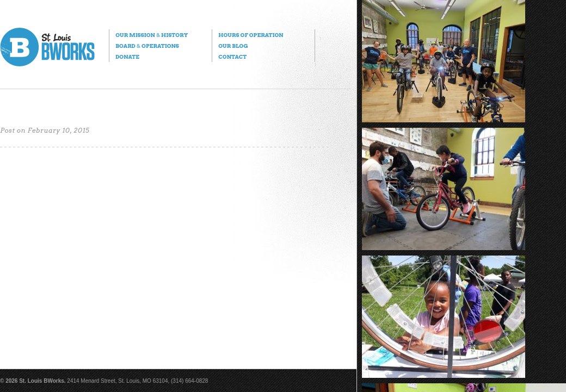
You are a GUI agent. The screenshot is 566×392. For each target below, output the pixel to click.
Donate (127, 57)
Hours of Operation (251, 35)
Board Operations (147, 46)
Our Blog (233, 46)
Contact (232, 57)
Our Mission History (152, 35)
